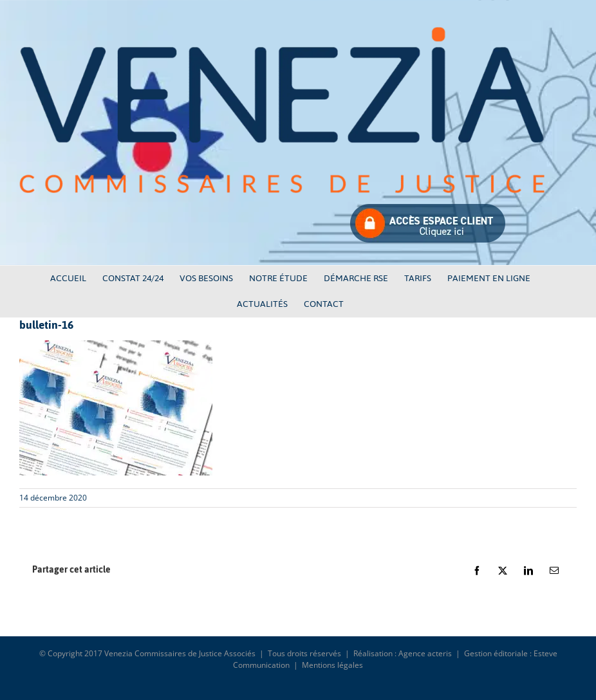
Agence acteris (425, 653)
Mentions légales (332, 665)
